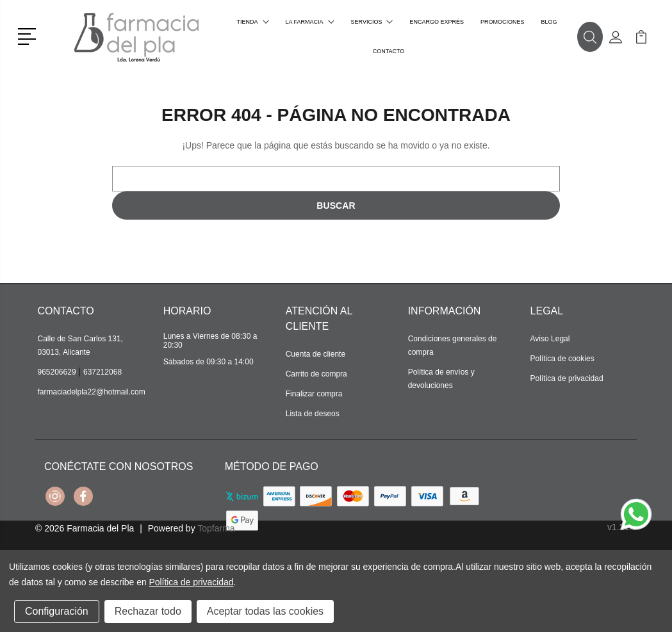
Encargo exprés (437, 22)
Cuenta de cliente (316, 354)
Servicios (372, 22)
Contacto (389, 51)
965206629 (57, 372)
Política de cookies (562, 359)
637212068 (102, 372)
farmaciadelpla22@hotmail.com (92, 392)
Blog (549, 22)
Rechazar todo (148, 611)
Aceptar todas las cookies (265, 611)
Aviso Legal (550, 339)
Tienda (253, 22)
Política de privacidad (567, 378)
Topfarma (216, 528)
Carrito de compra (316, 374)
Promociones (503, 22)
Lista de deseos (313, 414)
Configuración (57, 611)
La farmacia (310, 22)
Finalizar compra (314, 394)
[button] (29, 35)
